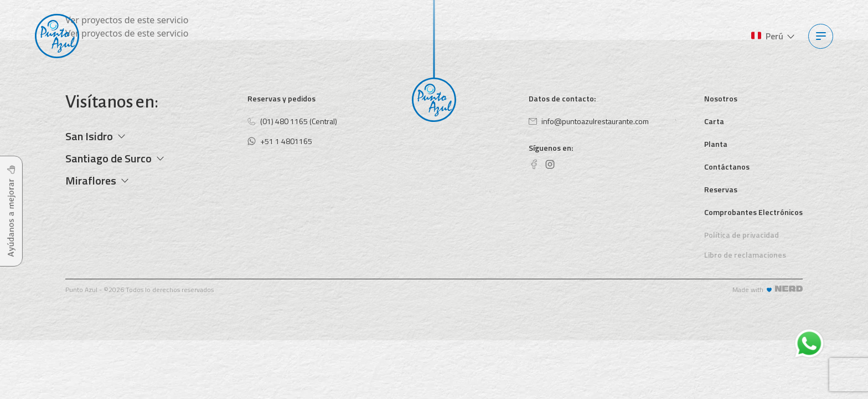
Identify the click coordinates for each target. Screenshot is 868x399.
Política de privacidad (742, 235)
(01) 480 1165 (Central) (292, 121)
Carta (714, 121)
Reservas (721, 189)
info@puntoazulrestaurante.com (589, 121)
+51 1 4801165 (280, 141)
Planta (716, 144)
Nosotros (721, 98)
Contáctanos (727, 167)
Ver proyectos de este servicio (127, 20)
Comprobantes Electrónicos (753, 212)
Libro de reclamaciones (745, 255)
